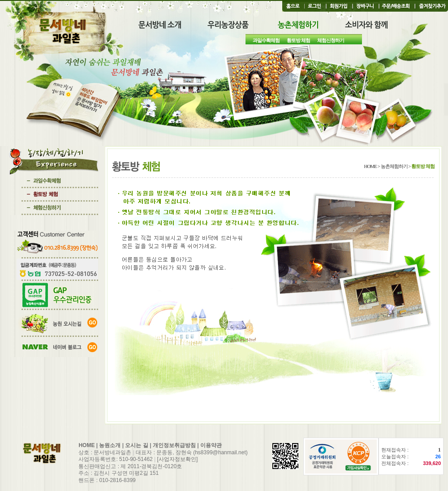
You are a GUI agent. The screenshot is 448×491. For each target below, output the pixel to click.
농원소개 (110, 445)
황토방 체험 (298, 40)
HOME (86, 445)
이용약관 (211, 445)
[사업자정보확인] (178, 459)
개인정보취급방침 (174, 445)
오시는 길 (136, 445)
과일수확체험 (266, 40)
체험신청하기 (331, 40)
